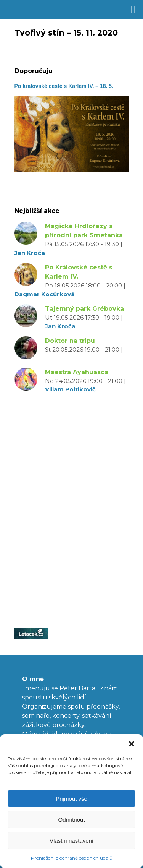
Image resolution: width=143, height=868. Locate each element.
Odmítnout (71, 820)
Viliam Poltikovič (70, 389)
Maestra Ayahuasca (77, 372)
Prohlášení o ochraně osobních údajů (72, 858)
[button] (132, 744)
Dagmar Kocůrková (45, 294)
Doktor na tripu (70, 341)
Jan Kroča (30, 253)
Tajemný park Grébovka (84, 309)
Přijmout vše (71, 799)
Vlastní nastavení (71, 841)
